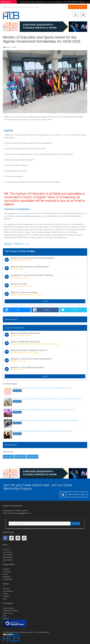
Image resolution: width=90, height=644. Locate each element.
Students (6, 569)
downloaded (32, 213)
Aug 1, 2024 (12, 47)
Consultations (8, 591)
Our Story (6, 550)
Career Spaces (8, 608)
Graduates (7, 577)
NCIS (5, 616)
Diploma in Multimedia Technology (25, 342)
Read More (17, 391)
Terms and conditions (41, 632)
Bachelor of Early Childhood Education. (27, 367)
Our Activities (8, 555)
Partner (6, 594)
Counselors (7, 572)
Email (5, 599)
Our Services (8, 552)
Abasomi (6, 618)
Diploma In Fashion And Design (24, 292)
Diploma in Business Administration (25, 333)
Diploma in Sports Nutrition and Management (30, 267)
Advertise (6, 588)
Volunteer (6, 596)
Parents (6, 574)
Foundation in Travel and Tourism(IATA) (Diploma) (32, 275)
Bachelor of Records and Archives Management (31, 359)
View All (45, 301)
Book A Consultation (78, 7)
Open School (8, 613)
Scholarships (8, 579)
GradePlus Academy (10, 611)
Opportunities (8, 560)
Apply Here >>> (17, 244)
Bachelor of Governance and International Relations (33, 258)
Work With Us (8, 557)
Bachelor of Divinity (19, 284)
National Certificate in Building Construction (29, 350)
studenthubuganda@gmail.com (19, 513)
